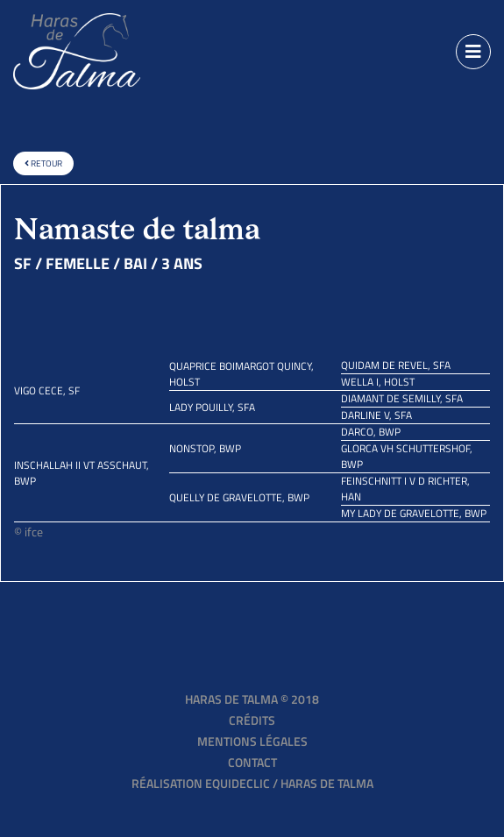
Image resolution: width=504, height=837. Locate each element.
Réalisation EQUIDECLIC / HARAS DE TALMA (252, 783)
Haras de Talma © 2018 (252, 699)
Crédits (252, 720)
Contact (252, 762)
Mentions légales (252, 741)
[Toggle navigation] (473, 52)
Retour (43, 163)
